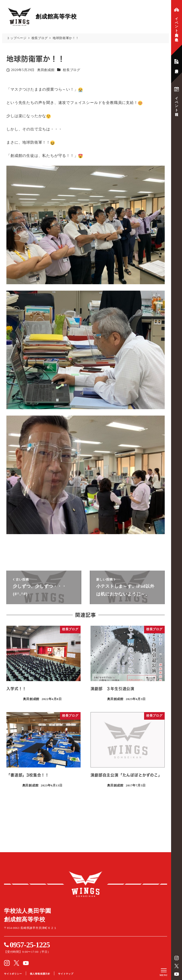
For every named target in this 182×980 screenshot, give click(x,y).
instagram (177, 958)
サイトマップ (66, 974)
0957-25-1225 (30, 945)
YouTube (177, 974)
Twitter (177, 966)
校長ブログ (72, 70)
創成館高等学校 (86, 884)
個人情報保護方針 (40, 974)
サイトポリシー (13, 974)
